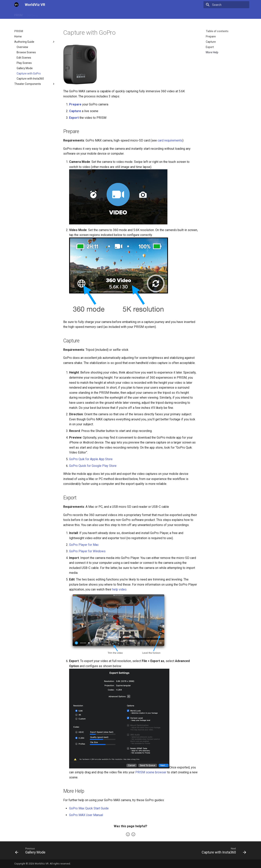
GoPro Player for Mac (84, 545)
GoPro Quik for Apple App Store (91, 459)
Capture (75, 111)
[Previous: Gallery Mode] (31, 852)
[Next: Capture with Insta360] (223, 852)
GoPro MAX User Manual (86, 815)
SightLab (49, 14)
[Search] (226, 5)
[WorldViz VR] (17, 5)
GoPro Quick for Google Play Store (93, 466)
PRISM (18, 14)
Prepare (75, 104)
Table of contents (217, 31)
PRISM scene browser (151, 772)
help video (119, 589)
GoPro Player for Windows (87, 551)
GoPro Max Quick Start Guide (89, 808)
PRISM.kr (33, 14)
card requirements (170, 140)
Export (74, 118)
